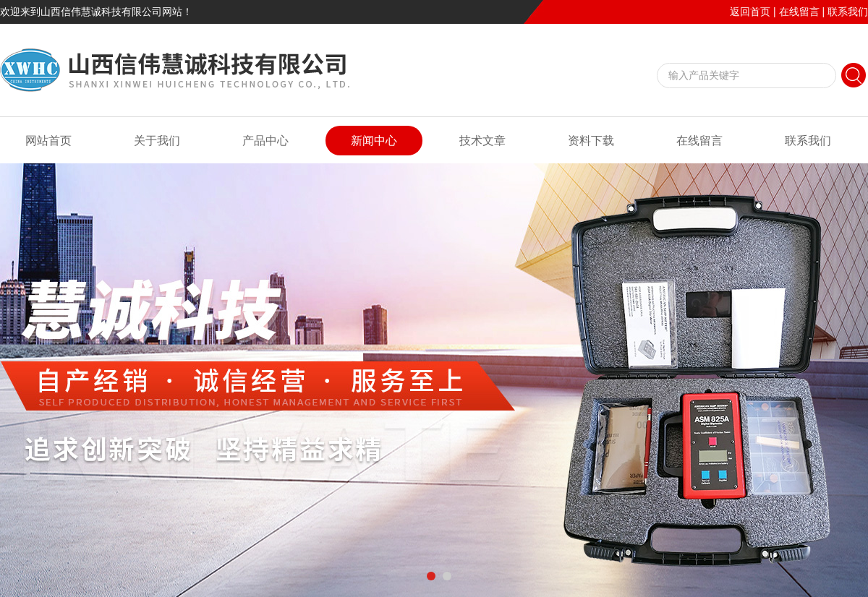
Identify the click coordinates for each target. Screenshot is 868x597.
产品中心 (265, 141)
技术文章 (482, 141)
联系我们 (848, 12)
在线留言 (799, 12)
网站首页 (48, 141)
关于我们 (157, 141)
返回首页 (750, 12)
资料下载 (591, 141)
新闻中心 (374, 141)
